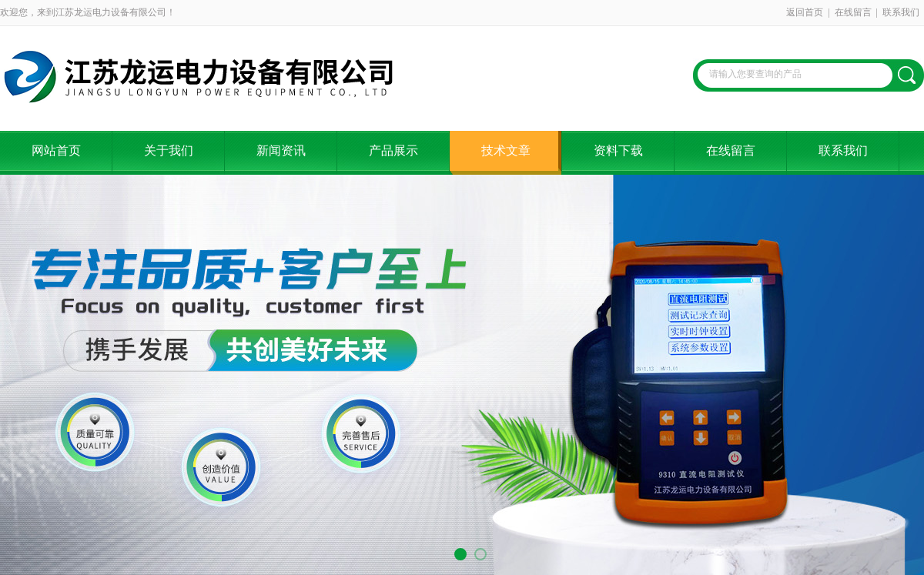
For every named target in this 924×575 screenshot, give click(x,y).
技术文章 (506, 150)
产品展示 (393, 150)
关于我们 (169, 150)
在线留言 (853, 12)
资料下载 (618, 150)
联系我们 (901, 12)
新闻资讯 (281, 150)
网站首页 (56, 150)
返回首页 (805, 12)
